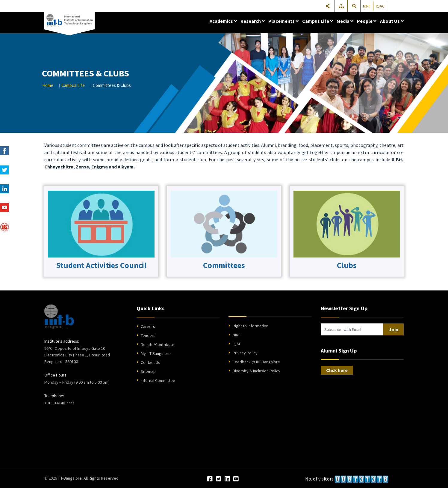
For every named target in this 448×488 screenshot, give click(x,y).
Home (48, 85)
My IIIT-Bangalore (156, 353)
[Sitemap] (342, 6)
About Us (392, 21)
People (367, 21)
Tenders (148, 335)
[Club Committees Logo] (101, 224)
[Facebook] (210, 479)
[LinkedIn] (227, 479)
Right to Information (251, 326)
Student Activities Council (101, 265)
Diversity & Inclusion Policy (256, 371)
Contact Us (150, 362)
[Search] (354, 6)
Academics (223, 21)
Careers (148, 326)
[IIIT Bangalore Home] (59, 317)
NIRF (367, 6)
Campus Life (318, 21)
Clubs (347, 265)
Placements (283, 21)
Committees (224, 265)
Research (253, 21)
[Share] (328, 6)
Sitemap (148, 371)
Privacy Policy (245, 353)
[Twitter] (219, 479)
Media (345, 21)
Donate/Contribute (158, 344)
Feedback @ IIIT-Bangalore (256, 362)
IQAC (380, 6)
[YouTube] (236, 479)
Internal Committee (158, 380)
